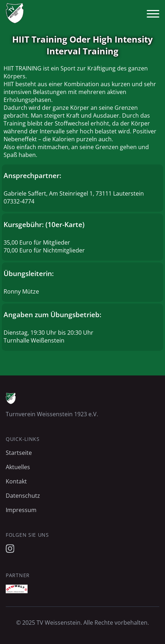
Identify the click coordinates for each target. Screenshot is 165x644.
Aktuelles (18, 467)
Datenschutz (23, 496)
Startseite (19, 453)
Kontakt (16, 481)
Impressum (21, 510)
